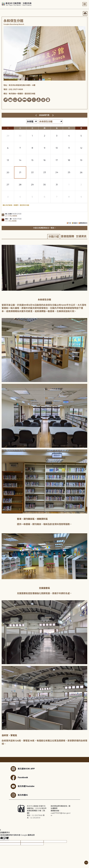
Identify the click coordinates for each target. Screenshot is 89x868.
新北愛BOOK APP (23, 769)
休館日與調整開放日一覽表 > (44, 228)
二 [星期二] (20, 128)
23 (45, 172)
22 (32, 172)
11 (69, 148)
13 (8, 160)
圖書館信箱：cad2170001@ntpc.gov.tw (61, 813)
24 (57, 172)
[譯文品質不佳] (6, 838)
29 (8, 136)
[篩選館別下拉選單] (51, 122)
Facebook (19, 778)
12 (81, 148)
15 (32, 160)
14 (20, 160)
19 (81, 160)
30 (20, 136)
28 (20, 185)
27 (8, 185)
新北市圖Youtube (22, 786)
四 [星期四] (45, 128)
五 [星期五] (57, 128)
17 (57, 160)
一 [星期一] (8, 128)
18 (69, 160)
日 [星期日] (81, 128)
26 (81, 172)
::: (1, 1)
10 (57, 148)
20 (8, 172)
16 (44, 160)
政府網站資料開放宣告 (59, 806)
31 (57, 185)
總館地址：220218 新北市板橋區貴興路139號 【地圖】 (37, 811)
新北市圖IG (19, 795)
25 (69, 172)
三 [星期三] (32, 128)
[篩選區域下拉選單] (32, 122)
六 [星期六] (69, 128)
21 (20, 172)
